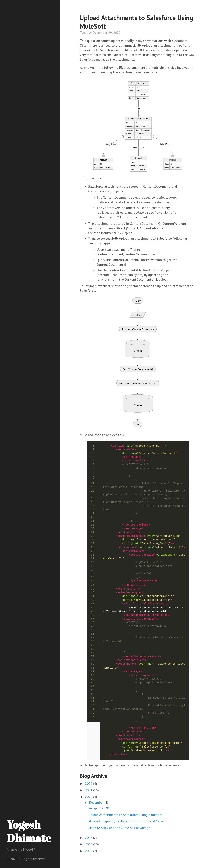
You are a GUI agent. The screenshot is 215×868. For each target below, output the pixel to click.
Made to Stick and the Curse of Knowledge (119, 828)
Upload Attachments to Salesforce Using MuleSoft (125, 815)
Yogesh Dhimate (29, 831)
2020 (89, 797)
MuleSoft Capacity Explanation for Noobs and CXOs (126, 821)
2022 (89, 784)
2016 (89, 844)
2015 (89, 851)
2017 (89, 838)
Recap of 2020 (99, 808)
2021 (89, 790)
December (97, 802)
